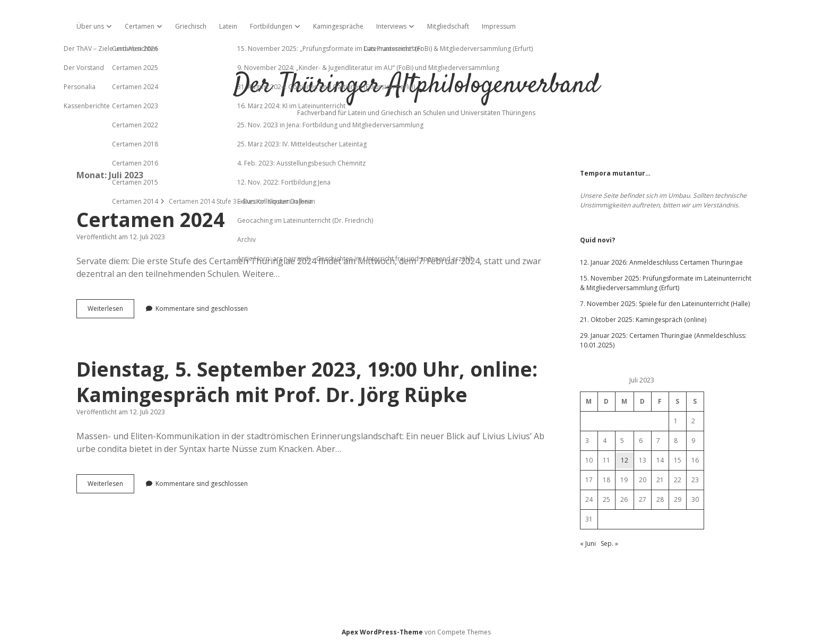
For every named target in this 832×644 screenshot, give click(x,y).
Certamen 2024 (150, 219)
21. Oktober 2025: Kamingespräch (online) (643, 320)
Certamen (140, 26)
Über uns (90, 26)
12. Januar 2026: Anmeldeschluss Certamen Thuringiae (661, 262)
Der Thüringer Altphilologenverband (416, 86)
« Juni (588, 543)
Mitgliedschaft (448, 26)
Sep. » (609, 543)
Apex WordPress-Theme (382, 632)
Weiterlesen (111, 311)
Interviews (391, 26)
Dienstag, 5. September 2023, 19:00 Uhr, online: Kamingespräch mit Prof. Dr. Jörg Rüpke (307, 382)
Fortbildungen (271, 26)
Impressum (499, 26)
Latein (228, 26)
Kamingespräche (338, 26)
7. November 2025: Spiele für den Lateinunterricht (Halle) (665, 304)
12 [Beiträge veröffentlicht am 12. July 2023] (625, 460)
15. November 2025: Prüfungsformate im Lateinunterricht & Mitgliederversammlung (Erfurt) (666, 283)
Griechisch (191, 26)
